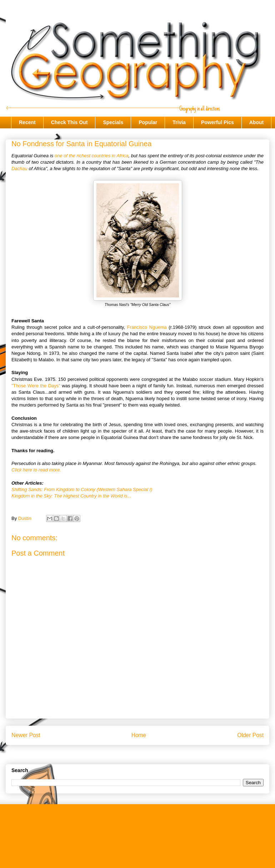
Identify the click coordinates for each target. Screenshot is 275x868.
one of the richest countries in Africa (92, 156)
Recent (27, 122)
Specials (113, 122)
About (256, 122)
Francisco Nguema (147, 327)
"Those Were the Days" (36, 386)
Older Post (250, 735)
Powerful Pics (217, 122)
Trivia (179, 122)
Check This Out (69, 122)
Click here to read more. (36, 470)
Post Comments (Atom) (152, 753)
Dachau (19, 169)
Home (139, 735)
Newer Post (26, 735)
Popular (148, 122)
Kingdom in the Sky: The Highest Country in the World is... (71, 496)
